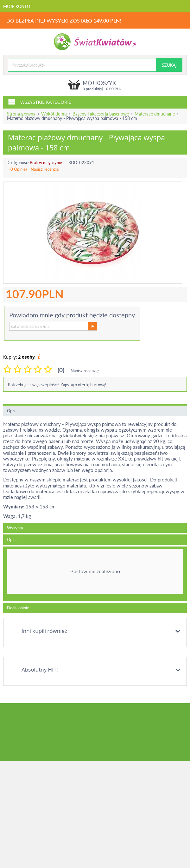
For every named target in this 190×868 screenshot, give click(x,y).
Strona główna (21, 114)
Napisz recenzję (45, 169)
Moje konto (17, 6)
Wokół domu (54, 114)
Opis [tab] (11, 411)
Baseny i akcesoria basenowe (101, 114)
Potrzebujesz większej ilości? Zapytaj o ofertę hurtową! (57, 385)
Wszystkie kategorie (40, 102)
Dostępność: (18, 162)
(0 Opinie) (18, 169)
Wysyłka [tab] (15, 528)
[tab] (95, 574)
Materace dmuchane (155, 114)
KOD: (73, 162)
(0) (61, 370)
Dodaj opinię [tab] (18, 608)
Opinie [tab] (13, 540)
